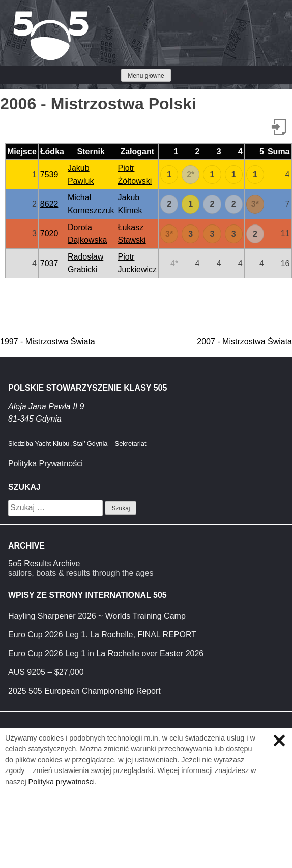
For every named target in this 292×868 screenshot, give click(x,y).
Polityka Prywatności (46, 463)
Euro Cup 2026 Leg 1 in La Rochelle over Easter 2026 (106, 653)
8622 (49, 204)
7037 (49, 263)
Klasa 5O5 (31, 15)
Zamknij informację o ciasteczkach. (279, 741)
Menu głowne (146, 76)
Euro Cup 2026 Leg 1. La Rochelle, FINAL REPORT (102, 635)
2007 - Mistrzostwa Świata (244, 342)
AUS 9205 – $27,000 (46, 672)
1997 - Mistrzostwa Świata (48, 342)
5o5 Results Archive (44, 564)
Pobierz (279, 127)
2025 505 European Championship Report (84, 691)
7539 (49, 174)
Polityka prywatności (62, 782)
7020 (49, 233)
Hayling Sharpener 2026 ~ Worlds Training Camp (97, 616)
